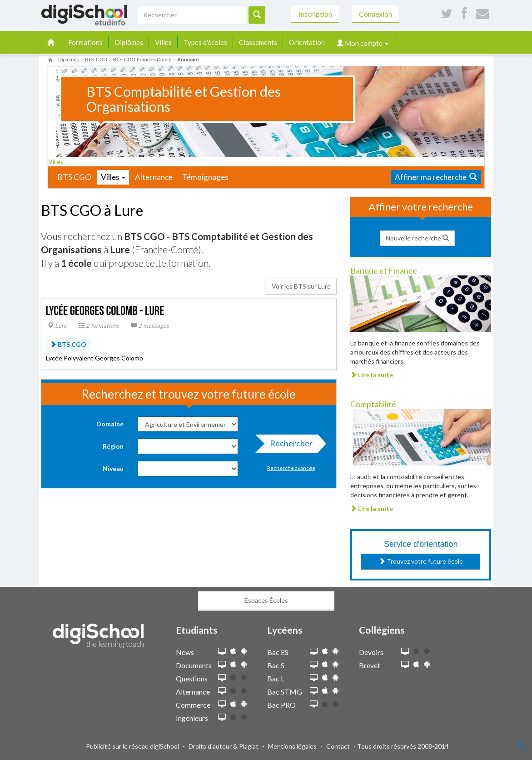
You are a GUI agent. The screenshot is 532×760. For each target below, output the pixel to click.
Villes (163, 42)
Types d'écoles (205, 42)
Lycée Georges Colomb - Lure (105, 311)
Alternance (154, 177)
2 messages (150, 325)
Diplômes (129, 42)
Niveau (113, 468)
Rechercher (288, 445)
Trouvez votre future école (421, 561)
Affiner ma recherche (436, 177)
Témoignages (205, 177)
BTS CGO (75, 177)
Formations (85, 42)
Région (113, 446)
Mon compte (363, 43)
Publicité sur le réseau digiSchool (132, 746)
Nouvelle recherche (417, 238)
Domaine (110, 424)
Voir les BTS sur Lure (301, 286)
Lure (57, 325)
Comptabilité (373, 404)
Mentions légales (292, 746)
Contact (338, 746)
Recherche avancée (291, 468)
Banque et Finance (384, 270)
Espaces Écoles (266, 600)
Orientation (307, 42)
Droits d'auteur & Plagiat (224, 746)
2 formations (99, 325)
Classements (258, 42)
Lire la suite (372, 375)
